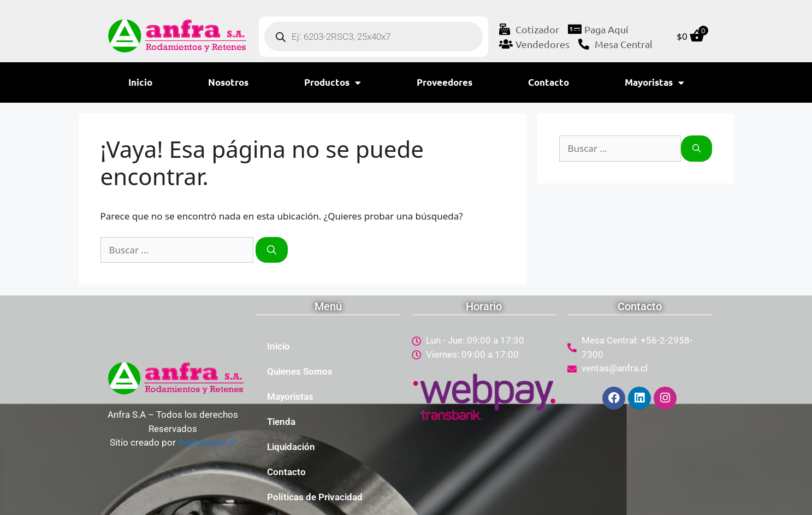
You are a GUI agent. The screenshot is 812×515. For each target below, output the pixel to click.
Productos (333, 83)
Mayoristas (654, 83)
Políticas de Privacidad (315, 497)
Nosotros (228, 82)
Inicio (140, 82)
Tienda (281, 422)
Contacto (549, 82)
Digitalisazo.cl (207, 442)
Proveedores (444, 82)
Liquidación (291, 447)
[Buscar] (272, 250)
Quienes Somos (300, 371)
